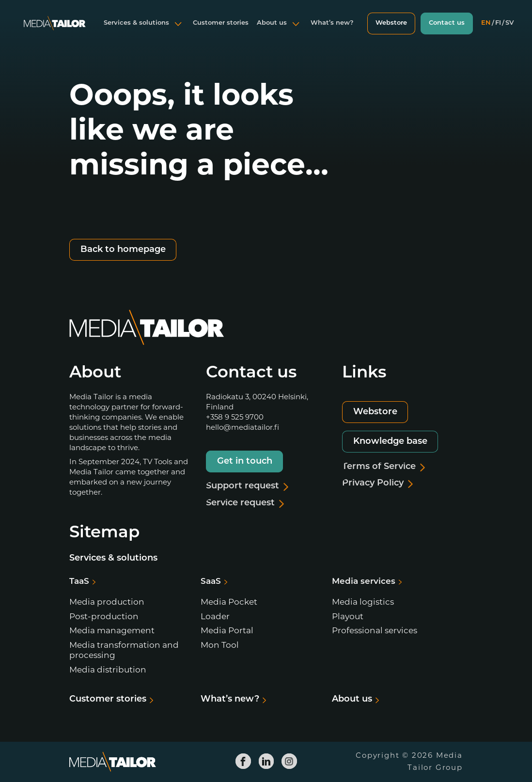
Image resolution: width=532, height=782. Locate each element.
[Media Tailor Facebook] (243, 761)
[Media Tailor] (55, 31)
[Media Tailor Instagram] (289, 761)
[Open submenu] (178, 31)
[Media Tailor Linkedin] (266, 761)
